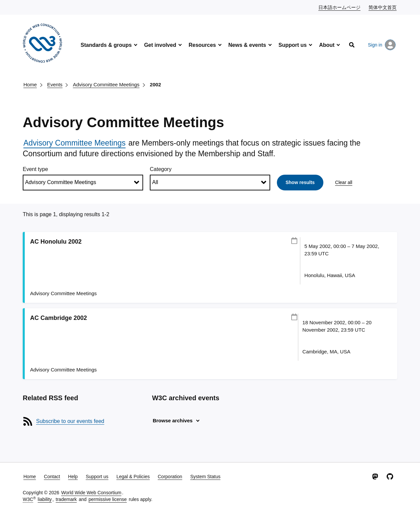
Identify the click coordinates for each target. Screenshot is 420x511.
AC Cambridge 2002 (59, 318)
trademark (66, 499)
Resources (202, 45)
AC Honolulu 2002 (56, 242)
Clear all (344, 182)
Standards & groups (106, 45)
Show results (300, 182)
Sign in (382, 45)
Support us (293, 45)
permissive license (108, 499)
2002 (155, 84)
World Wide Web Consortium (91, 493)
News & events (247, 45)
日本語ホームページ (340, 7)
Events (55, 84)
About (327, 45)
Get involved (160, 45)
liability (45, 499)
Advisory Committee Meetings (106, 84)
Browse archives (173, 420)
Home (30, 84)
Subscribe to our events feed (70, 421)
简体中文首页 (383, 7)
